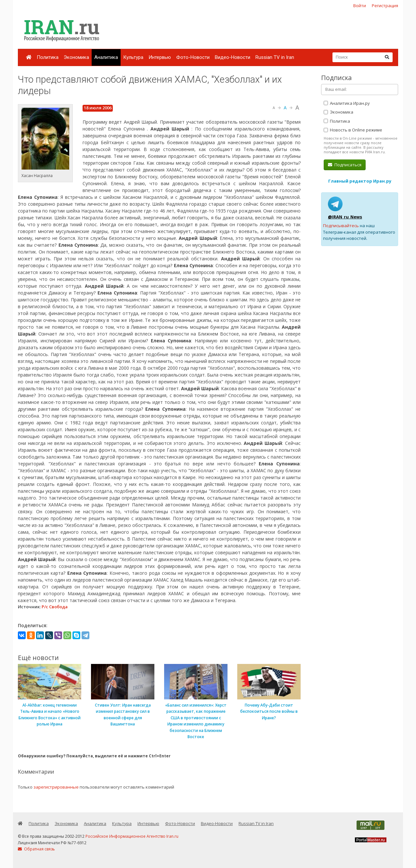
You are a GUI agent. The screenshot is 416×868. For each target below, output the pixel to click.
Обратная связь (36, 849)
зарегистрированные (56, 787)
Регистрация (385, 6)
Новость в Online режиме (353, 130)
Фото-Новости (193, 57)
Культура (133, 57)
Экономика (76, 57)
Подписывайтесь (341, 226)
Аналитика (106, 57)
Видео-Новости (233, 57)
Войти (360, 6)
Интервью (160, 57)
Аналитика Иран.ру (347, 103)
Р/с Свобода (55, 607)
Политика (48, 57)
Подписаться (345, 165)
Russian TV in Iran (275, 57)
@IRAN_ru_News (345, 217)
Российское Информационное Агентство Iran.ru (132, 836)
